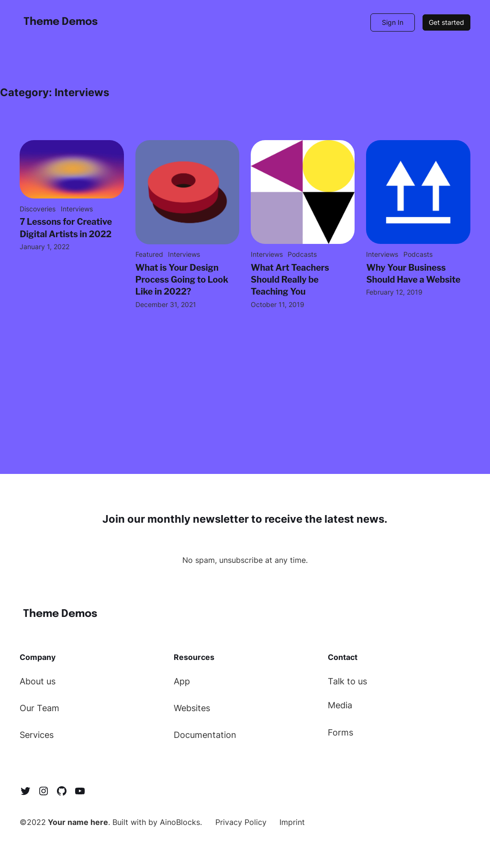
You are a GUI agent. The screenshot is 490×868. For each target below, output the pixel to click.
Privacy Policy (241, 822)
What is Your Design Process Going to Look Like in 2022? (182, 280)
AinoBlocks (180, 822)
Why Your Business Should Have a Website (413, 274)
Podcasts (302, 254)
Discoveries (38, 209)
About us (38, 681)
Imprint (292, 822)
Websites (192, 708)
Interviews (77, 209)
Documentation (205, 735)
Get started (446, 22)
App (182, 681)
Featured (149, 254)
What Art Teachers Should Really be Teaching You (290, 280)
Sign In (393, 22)
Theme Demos (61, 22)
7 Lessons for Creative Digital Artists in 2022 (66, 228)
